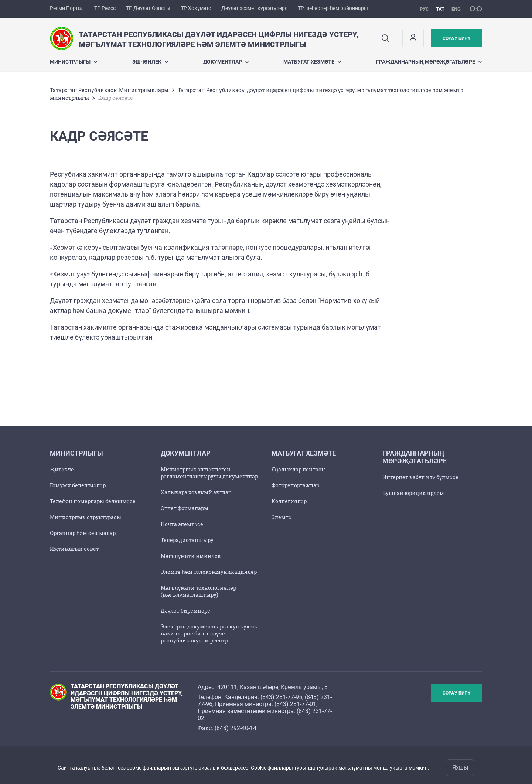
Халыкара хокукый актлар (196, 492)
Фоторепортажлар (295, 485)
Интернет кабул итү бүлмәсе (420, 477)
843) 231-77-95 (282, 697)
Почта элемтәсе (182, 524)
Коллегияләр (289, 501)
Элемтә (282, 517)
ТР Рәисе (105, 8)
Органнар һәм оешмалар (83, 533)
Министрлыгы (74, 62)
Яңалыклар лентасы (299, 469)
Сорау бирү (456, 38)
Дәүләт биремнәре (185, 611)
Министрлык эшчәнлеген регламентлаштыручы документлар (209, 473)
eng (456, 9)
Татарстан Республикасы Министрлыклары (109, 90)
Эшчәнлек (150, 62)
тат (440, 9)
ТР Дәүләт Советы (148, 8)
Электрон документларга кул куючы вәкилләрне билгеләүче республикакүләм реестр (210, 633)
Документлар (226, 62)
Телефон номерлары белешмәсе (93, 501)
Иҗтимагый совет (74, 549)
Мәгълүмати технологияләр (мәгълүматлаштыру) (198, 591)
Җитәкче (62, 469)
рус (424, 9)
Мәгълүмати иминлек (191, 556)
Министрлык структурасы (86, 517)
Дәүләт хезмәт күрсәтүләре (254, 8)
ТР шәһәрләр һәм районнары (333, 8)
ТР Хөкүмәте (196, 8)
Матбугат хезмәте (312, 62)
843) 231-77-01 (296, 704)
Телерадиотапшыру (187, 540)
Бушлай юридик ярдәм (413, 493)
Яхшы (460, 768)
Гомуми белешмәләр (78, 485)
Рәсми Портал (67, 8)
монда (381, 768)
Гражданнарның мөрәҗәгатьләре (429, 62)
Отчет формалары (185, 508)
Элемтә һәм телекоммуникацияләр (209, 572)
